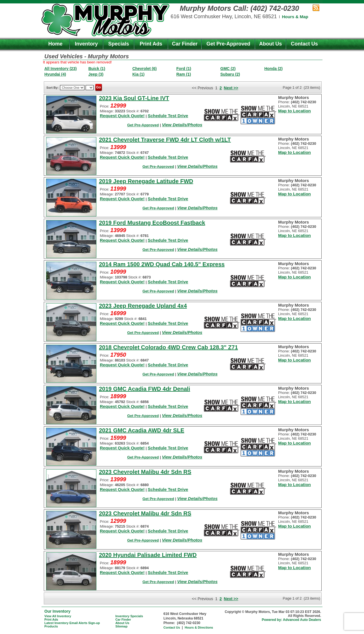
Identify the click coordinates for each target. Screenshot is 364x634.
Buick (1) (97, 69)
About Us (270, 44)
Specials (119, 44)
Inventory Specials (129, 616)
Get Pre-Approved (228, 44)
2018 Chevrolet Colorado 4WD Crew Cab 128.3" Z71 (168, 347)
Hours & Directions (199, 627)
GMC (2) (228, 69)
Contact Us (304, 44)
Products (51, 626)
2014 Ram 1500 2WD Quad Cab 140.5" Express (162, 264)
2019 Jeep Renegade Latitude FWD (146, 181)
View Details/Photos (182, 125)
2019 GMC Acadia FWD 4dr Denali (144, 389)
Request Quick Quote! (122, 116)
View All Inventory (58, 616)
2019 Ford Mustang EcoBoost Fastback (152, 223)
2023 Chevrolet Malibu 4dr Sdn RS (145, 472)
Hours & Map (295, 17)
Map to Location (294, 111)
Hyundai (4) (55, 74)
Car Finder (185, 44)
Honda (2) (273, 69)
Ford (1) (184, 69)
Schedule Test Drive (168, 116)
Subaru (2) (230, 74)
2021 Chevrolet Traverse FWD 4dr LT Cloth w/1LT (165, 140)
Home (55, 44)
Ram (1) (184, 74)
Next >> (231, 88)
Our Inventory (57, 611)
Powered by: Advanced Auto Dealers (292, 620)
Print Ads (151, 44)
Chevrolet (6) (144, 69)
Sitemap (122, 626)
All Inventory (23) (61, 69)
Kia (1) (138, 74)
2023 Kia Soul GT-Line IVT (134, 98)
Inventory (86, 44)
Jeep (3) (96, 74)
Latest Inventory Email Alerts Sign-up (72, 623)
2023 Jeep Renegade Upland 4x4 (143, 306)
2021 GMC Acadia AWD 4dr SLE (142, 430)
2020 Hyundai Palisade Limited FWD (148, 555)
